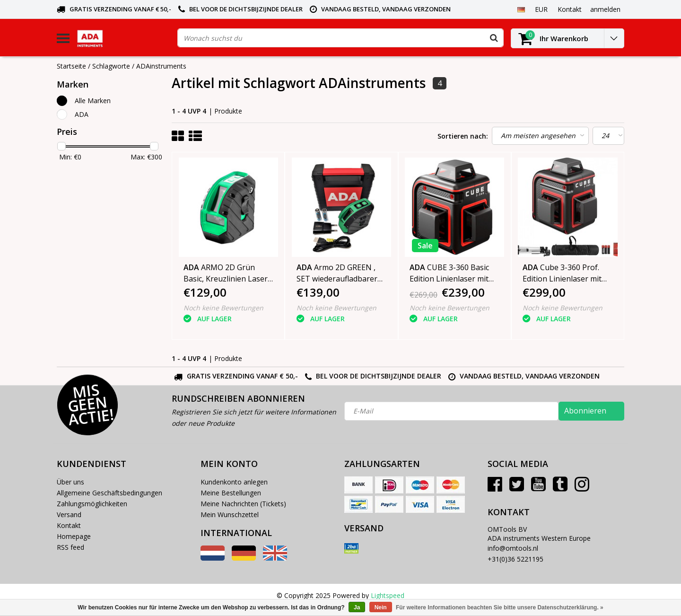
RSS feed (70, 547)
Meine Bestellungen (231, 493)
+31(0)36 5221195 (515, 559)
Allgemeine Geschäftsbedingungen (109, 493)
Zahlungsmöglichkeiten (92, 504)
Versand (69, 515)
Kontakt (69, 525)
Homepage (74, 536)
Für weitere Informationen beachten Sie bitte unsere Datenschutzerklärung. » (500, 607)
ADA (82, 114)
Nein (381, 607)
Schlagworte (111, 66)
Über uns (70, 482)
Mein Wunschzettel (230, 515)
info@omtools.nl (513, 548)
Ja (357, 607)
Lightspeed (388, 595)
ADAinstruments (161, 66)
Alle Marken (93, 101)
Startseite (71, 66)
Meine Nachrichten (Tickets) (243, 504)
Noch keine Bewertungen (223, 308)
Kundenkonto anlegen (234, 482)
